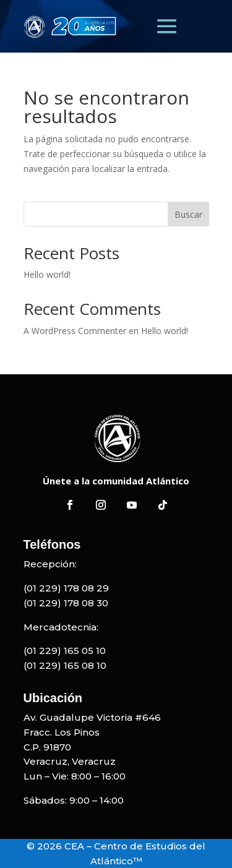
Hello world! (47, 274)
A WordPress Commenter (75, 331)
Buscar (188, 214)
